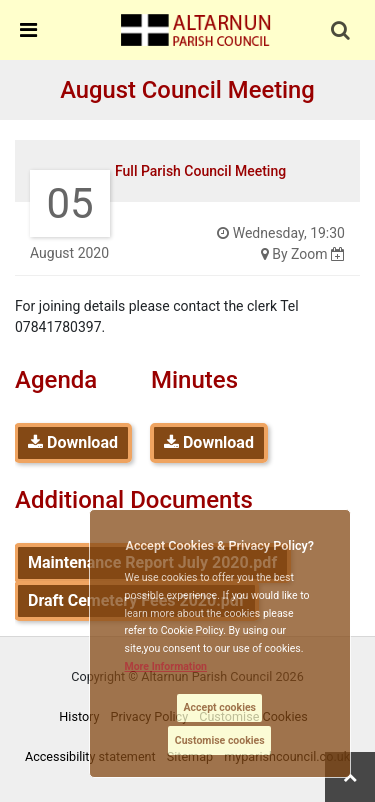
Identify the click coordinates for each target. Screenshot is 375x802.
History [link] (79, 716)
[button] (342, 32)
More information (166, 666)
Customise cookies (220, 740)
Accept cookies (219, 707)
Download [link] (73, 442)
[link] (196, 29)
